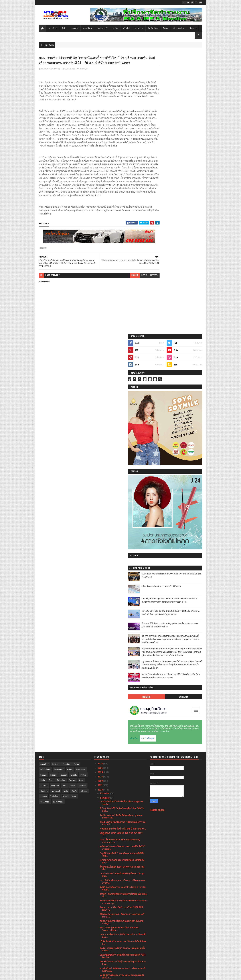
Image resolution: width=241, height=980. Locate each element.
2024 (101, 456)
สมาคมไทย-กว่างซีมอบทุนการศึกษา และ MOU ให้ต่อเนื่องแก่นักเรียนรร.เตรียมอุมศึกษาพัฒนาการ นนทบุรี (184, 362)
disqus (132, 288)
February (105, 952)
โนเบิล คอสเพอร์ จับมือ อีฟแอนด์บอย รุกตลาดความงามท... (121, 501)
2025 (101, 452)
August (104, 926)
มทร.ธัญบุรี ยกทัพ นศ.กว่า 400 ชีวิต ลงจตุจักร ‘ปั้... (121, 518)
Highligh (43, 459)
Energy (76, 448)
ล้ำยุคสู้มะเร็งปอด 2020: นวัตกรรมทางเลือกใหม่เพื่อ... (122, 552)
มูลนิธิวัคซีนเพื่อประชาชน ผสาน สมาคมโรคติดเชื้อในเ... (122, 660)
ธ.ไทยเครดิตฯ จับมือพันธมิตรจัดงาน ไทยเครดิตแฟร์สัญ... (122, 708)
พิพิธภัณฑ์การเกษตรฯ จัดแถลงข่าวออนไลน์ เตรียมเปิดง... (122, 599)
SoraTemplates (53, 976)
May (102, 939)
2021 (100, 469)
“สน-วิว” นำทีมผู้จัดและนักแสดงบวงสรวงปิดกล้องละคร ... (123, 762)
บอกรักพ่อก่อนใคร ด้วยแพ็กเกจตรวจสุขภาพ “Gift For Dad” (123, 640)
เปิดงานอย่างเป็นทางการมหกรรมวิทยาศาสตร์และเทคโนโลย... (123, 721)
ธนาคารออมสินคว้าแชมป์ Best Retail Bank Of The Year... (122, 742)
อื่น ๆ (192, 28)
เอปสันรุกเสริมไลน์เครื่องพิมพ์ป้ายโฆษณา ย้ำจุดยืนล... (122, 559)
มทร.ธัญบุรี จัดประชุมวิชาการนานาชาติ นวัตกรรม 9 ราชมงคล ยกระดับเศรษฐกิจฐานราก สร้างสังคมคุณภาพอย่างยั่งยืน (184, 273)
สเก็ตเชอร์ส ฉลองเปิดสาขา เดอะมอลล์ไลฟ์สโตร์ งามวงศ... (122, 532)
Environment (59, 454)
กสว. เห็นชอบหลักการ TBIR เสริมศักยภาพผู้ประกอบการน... (120, 525)
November (105, 482)
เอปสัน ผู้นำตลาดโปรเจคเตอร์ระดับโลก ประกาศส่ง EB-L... (122, 857)
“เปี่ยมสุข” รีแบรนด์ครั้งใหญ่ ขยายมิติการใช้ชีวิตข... (121, 715)
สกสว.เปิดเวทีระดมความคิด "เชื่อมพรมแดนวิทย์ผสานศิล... (122, 728)
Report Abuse (157, 494)
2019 (100, 962)
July (102, 931)
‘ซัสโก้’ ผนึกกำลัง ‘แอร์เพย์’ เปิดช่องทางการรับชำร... (121, 809)
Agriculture (44, 448)
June (103, 935)
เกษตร (75, 28)
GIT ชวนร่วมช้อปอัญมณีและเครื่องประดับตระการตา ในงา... (123, 701)
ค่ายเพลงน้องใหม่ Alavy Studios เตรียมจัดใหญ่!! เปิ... (122, 830)
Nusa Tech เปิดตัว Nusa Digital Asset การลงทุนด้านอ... (122, 776)
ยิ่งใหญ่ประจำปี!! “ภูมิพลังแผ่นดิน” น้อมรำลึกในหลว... (122, 494)
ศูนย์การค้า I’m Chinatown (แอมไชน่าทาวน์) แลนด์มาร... (120, 850)
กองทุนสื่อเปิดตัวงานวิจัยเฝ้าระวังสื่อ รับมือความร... (122, 782)
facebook (142, 288)
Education (66, 448)
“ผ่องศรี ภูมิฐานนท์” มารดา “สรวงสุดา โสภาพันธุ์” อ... (121, 898)
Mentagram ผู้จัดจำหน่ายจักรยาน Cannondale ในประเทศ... (123, 769)
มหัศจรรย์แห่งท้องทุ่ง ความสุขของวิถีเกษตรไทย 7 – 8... (122, 911)
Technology (61, 465)
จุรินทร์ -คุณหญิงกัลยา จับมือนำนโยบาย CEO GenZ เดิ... (123, 579)
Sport (51, 465)
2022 (101, 465)
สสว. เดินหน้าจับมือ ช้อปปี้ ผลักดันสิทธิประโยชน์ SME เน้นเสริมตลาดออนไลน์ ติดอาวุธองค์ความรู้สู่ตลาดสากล (183, 285)
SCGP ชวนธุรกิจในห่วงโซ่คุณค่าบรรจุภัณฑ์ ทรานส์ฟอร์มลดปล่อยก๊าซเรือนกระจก (183, 248)
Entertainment (45, 454)
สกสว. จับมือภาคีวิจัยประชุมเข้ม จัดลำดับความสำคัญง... (122, 606)
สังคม (166, 28)
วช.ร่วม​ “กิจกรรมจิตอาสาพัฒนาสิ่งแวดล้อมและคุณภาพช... (122, 816)
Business (56, 448)
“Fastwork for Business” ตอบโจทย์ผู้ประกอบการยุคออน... (123, 884)
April (103, 944)
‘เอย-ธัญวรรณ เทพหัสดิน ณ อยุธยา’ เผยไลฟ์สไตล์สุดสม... (123, 891)
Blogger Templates (79, 976)
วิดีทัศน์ (65, 481)
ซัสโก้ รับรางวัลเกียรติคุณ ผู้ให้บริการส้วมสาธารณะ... (119, 681)
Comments (190, 382)
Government (81, 454)
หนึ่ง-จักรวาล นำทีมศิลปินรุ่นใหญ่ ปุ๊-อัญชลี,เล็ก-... (117, 864)
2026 (101, 448)
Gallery (70, 454)
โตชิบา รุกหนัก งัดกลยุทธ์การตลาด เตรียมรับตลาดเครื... (121, 688)
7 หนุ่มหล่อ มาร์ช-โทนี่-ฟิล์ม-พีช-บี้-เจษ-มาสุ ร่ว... (123, 513)
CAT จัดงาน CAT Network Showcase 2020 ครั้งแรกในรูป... (123, 837)
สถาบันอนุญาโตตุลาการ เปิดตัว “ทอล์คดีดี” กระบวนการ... (120, 904)
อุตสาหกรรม (58, 486)
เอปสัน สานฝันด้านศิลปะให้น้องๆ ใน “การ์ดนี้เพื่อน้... (121, 694)
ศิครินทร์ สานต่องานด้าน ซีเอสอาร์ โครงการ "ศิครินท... (123, 789)
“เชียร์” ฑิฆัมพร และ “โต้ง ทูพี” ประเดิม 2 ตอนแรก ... (122, 870)
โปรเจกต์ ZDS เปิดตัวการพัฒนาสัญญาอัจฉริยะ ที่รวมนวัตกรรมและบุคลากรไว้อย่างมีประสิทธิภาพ (184, 298)
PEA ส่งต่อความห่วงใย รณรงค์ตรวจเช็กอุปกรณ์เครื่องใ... (122, 674)
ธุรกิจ (116, 28)
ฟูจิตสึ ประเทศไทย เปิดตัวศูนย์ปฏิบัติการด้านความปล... (123, 843)
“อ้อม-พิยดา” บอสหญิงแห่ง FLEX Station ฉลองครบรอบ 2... (121, 755)
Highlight (84, 74)
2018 (100, 966)
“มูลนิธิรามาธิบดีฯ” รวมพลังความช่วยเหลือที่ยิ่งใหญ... (122, 539)
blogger (123, 288)
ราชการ (139, 28)
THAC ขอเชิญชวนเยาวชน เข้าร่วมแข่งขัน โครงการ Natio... (120, 613)
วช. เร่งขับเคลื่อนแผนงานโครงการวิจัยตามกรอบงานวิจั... (123, 566)
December (105, 478)
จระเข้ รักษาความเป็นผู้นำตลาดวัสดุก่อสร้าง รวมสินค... (123, 647)
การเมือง (53, 28)
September (106, 922)
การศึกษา (55, 470)
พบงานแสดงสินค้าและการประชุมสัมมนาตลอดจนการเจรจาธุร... (123, 586)
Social (43, 465)
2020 (101, 474)
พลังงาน (84, 475)
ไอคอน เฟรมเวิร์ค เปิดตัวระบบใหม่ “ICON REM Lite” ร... (121, 593)
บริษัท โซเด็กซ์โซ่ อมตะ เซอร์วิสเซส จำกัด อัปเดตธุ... (123, 627)
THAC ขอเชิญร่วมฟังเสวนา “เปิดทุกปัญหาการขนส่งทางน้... (123, 507)
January (104, 957)
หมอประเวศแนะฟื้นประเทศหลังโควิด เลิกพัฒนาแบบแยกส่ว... (122, 667)
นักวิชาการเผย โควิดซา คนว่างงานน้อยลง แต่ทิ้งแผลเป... (122, 633)
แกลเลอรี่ (82, 470)
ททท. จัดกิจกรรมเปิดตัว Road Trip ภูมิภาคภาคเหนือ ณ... (121, 749)
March (103, 948)
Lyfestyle (74, 459)
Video (81, 465)
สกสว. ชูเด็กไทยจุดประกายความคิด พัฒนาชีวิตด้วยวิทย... (122, 735)
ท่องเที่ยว (87, 28)
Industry (64, 459)
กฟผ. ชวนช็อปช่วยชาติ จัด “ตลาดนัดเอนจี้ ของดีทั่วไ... (123, 620)
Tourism (72, 465)
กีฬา (64, 28)
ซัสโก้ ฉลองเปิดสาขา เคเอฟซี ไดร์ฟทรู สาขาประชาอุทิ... (123, 572)
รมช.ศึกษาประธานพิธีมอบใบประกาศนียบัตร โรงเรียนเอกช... (121, 823)
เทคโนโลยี (102, 28)
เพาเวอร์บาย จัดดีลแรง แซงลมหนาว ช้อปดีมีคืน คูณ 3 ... (122, 545)
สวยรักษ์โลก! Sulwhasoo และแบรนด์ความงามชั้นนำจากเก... (123, 654)
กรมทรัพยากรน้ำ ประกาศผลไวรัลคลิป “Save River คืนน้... (120, 803)
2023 (101, 461)
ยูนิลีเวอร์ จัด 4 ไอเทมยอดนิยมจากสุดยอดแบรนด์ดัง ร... (122, 877)
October (104, 918)
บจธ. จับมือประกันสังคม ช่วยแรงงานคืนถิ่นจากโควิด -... (123, 796)
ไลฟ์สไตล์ (153, 28)
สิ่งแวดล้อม (179, 28)
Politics (83, 459)
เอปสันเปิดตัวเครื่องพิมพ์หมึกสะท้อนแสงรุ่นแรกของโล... (121, 487)
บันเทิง (127, 28)
